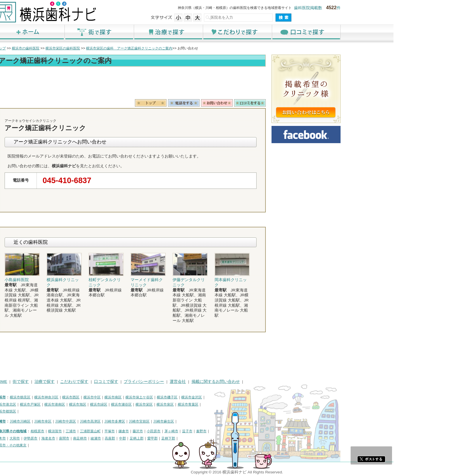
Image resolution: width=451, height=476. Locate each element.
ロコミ (307, 103)
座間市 (122, 438)
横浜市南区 (171, 397)
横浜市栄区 (202, 404)
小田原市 (211, 431)
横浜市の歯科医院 (83, 48)
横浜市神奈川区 (104, 397)
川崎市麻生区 (221, 421)
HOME (59, 382)
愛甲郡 (210, 438)
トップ (58, 48)
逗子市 (245, 431)
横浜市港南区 (112, 404)
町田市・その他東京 (68, 445)
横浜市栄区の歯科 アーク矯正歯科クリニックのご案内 (187, 48)
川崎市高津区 (148, 421)
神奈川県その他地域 (68, 431)
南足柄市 (137, 438)
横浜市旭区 (135, 404)
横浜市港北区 (63, 404)
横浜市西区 (128, 397)
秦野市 (259, 431)
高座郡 (167, 438)
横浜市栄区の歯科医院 (120, 48)
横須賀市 (112, 431)
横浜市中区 (150, 397)
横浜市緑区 (156, 404)
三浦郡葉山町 (148, 431)
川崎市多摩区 (172, 421)
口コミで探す (364, 32)
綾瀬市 (153, 438)
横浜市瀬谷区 (179, 404)
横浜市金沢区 (249, 397)
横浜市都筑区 (63, 411)
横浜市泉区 (223, 404)
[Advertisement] (188, 84)
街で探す (156, 32)
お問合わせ (274, 103)
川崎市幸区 (100, 421)
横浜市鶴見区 (78, 397)
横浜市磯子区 (225, 397)
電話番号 (241, 103)
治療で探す (225, 32)
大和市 (72, 438)
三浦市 (128, 431)
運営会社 (235, 382)
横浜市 (58, 397)
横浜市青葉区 (246, 404)
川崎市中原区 (123, 421)
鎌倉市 (181, 431)
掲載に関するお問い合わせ (273, 382)
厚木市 (58, 438)
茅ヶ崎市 (229, 431)
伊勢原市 (88, 438)
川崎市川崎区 (78, 421)
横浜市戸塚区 (88, 404)
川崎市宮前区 (197, 421)
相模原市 (95, 431)
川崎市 (58, 421)
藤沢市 (195, 431)
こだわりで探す (295, 32)
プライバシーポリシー (201, 382)
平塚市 (167, 431)
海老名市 (106, 438)
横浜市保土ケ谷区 (197, 397)
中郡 (180, 438)
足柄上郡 (194, 438)
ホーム (87, 32)
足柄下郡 (226, 438)
